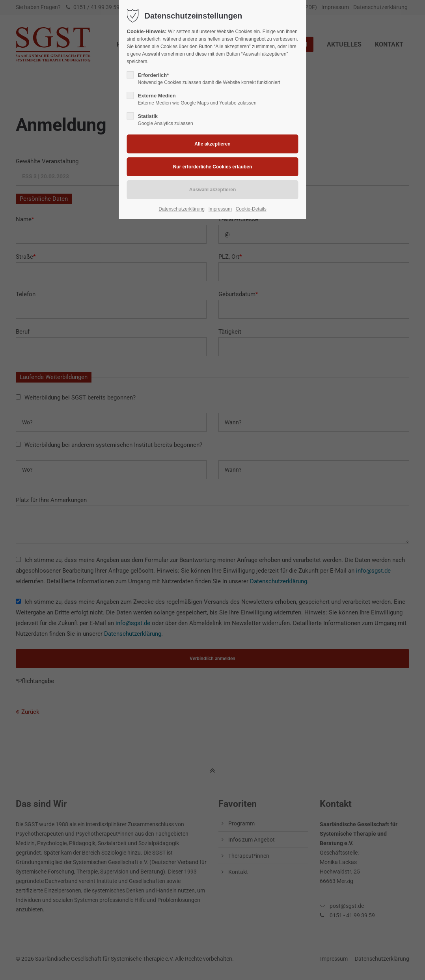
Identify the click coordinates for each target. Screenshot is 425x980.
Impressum (220, 209)
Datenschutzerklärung (182, 209)
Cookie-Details (251, 209)
